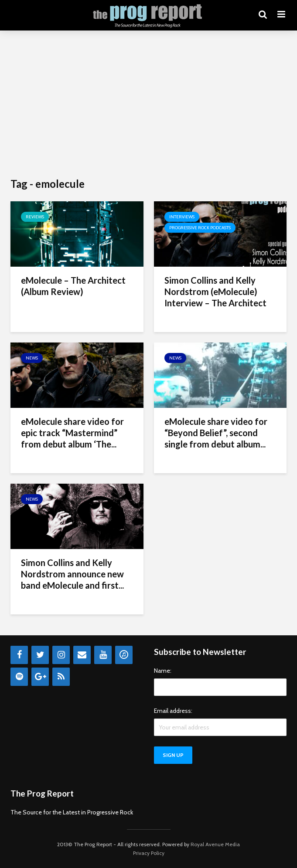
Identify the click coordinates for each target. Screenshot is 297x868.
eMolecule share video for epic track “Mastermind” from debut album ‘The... (72, 433)
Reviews (35, 217)
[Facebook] (19, 655)
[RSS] (61, 677)
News (32, 358)
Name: (163, 671)
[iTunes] (124, 655)
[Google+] (40, 677)
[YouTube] (103, 655)
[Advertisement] (148, 105)
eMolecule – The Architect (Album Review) (73, 286)
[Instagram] (61, 655)
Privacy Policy (149, 853)
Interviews (182, 217)
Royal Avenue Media (215, 844)
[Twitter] (40, 655)
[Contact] (82, 655)
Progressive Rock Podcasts (200, 228)
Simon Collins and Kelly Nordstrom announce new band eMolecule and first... (72, 574)
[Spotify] (19, 677)
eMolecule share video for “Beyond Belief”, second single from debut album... (216, 433)
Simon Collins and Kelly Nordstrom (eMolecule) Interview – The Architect (215, 292)
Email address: (173, 711)
